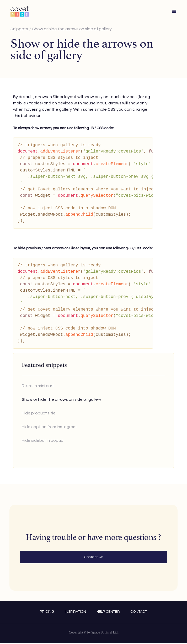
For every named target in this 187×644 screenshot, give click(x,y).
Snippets (19, 29)
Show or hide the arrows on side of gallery (72, 29)
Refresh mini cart (38, 386)
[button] (174, 12)
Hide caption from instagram (49, 427)
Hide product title (39, 413)
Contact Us (94, 557)
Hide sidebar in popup (43, 440)
